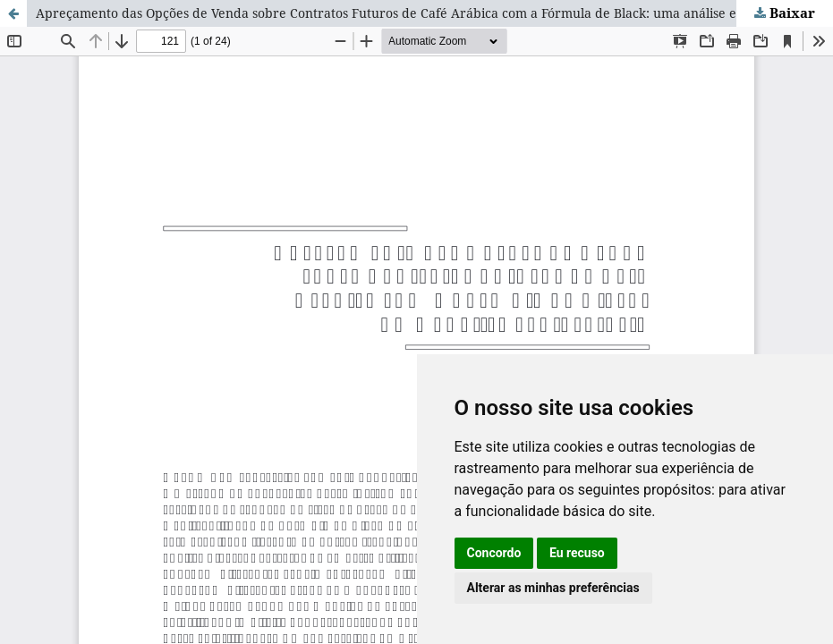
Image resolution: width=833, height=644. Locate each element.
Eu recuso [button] (577, 553)
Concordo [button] (494, 553)
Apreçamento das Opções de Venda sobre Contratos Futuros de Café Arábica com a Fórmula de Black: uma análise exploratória (420, 13)
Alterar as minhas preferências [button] (553, 588)
